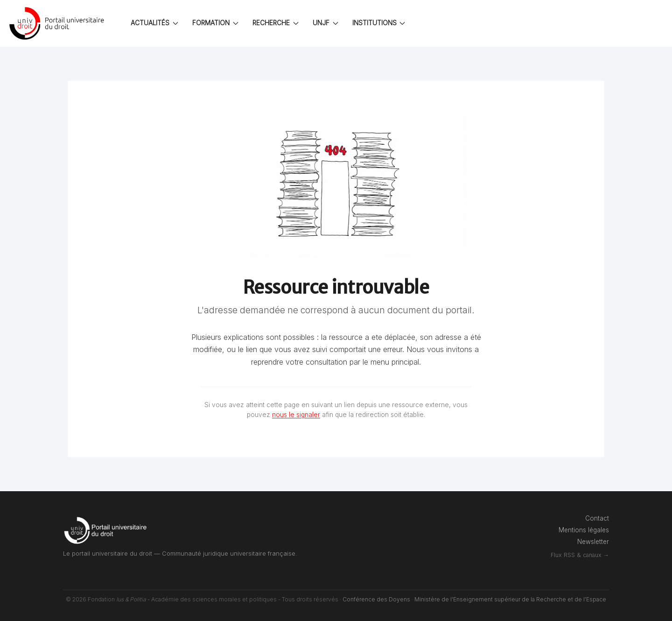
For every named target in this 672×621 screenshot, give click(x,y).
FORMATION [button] (215, 23)
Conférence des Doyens (376, 599)
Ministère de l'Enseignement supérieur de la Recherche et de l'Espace (510, 599)
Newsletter (593, 542)
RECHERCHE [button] (276, 23)
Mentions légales (584, 530)
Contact (597, 518)
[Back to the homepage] (58, 23)
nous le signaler (296, 415)
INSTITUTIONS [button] (379, 23)
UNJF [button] (325, 23)
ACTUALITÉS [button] (154, 23)
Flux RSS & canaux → (580, 555)
